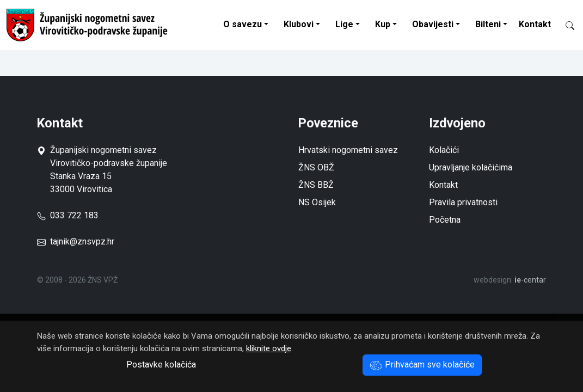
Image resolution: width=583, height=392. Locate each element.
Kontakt (535, 24)
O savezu (243, 24)
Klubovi (299, 24)
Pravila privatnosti (463, 202)
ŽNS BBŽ (316, 185)
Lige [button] (344, 24)
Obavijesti (433, 24)
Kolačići (444, 150)
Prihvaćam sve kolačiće (422, 365)
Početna (445, 220)
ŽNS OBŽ (316, 167)
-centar (530, 280)
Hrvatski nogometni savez (348, 150)
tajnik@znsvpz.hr (82, 241)
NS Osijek (317, 202)
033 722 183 (68, 215)
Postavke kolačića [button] (161, 365)
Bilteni (488, 24)
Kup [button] (383, 24)
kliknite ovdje (269, 348)
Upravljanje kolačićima (471, 167)
